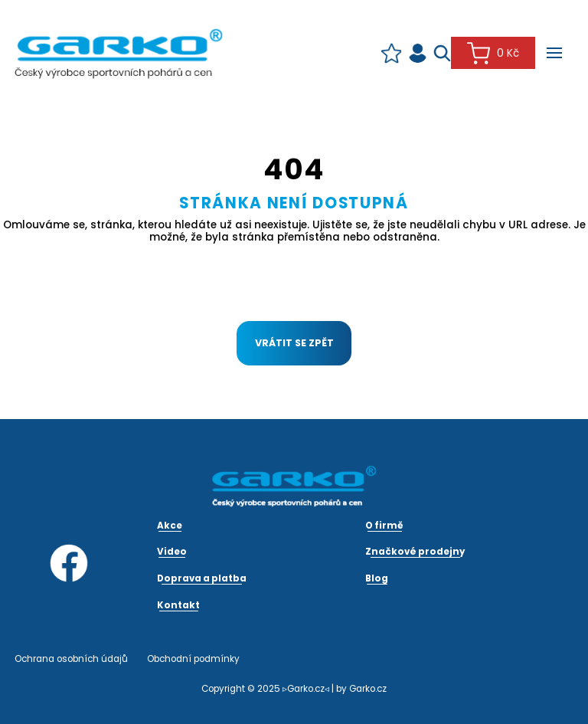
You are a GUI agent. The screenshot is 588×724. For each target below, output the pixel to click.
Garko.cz (368, 689)
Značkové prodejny (415, 552)
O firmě (384, 526)
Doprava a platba (202, 578)
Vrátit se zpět (294, 343)
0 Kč (493, 53)
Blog (377, 578)
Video (172, 552)
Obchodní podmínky (193, 659)
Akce (170, 526)
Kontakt (178, 605)
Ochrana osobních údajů (71, 659)
